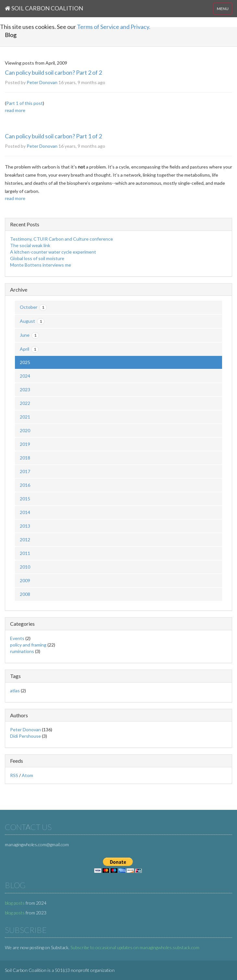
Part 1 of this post (25, 103)
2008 (25, 594)
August (32, 321)
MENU (223, 9)
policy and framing (28, 645)
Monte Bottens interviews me (41, 265)
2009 (25, 580)
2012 (25, 540)
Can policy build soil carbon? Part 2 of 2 (53, 72)
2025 (25, 362)
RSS (14, 775)
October (33, 308)
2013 (25, 526)
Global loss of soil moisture (37, 258)
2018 (25, 458)
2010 (25, 567)
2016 (25, 485)
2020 (25, 430)
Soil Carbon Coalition (44, 8)
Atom (27, 775)
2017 (25, 471)
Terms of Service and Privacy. (114, 27)
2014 (25, 512)
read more (15, 110)
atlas (15, 691)
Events (17, 638)
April (29, 349)
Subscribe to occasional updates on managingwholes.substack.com (135, 947)
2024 (25, 376)
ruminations (22, 651)
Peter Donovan (42, 82)
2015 (25, 499)
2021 (25, 417)
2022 (25, 403)
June (29, 335)
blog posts (15, 903)
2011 (25, 553)
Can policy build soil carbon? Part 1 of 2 (53, 136)
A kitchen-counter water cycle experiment (53, 252)
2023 (25, 389)
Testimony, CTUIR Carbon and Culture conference (62, 239)
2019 (25, 444)
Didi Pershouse (25, 736)
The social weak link (30, 245)
